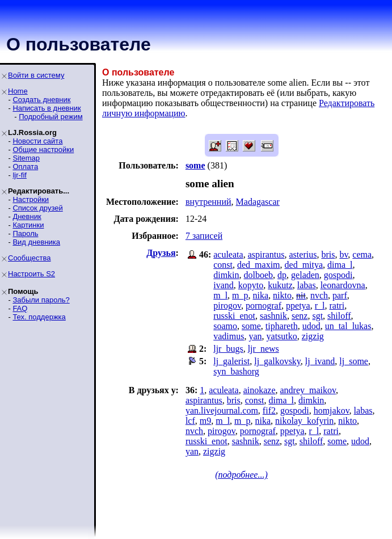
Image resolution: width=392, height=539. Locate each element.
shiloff (339, 316)
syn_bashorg (236, 371)
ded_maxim (259, 265)
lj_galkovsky (277, 361)
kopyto (251, 285)
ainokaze (260, 390)
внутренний (208, 202)
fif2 (269, 410)
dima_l (340, 265)
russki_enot (234, 316)
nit (301, 295)
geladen (305, 275)
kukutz (280, 285)
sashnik (273, 316)
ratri (337, 306)
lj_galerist (231, 361)
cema (362, 254)
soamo (225, 326)
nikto (282, 295)
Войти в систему (36, 75)
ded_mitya (304, 265)
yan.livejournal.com (222, 410)
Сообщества (29, 258)
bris (328, 254)
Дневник (27, 216)
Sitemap (26, 158)
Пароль (25, 233)
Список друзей (37, 208)
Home (18, 91)
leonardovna (343, 285)
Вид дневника (36, 242)
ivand (224, 285)
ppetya (298, 306)
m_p (240, 295)
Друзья (161, 253)
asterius (303, 254)
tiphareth (282, 326)
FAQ (20, 308)
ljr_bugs (228, 349)
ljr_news (264, 349)
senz (300, 316)
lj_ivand (320, 361)
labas (307, 285)
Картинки (28, 225)
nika (261, 295)
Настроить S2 (31, 274)
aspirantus (266, 254)
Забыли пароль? (41, 300)
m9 (205, 421)
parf (340, 295)
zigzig (313, 336)
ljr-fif (20, 175)
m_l (220, 295)
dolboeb (259, 275)
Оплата (25, 167)
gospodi (338, 275)
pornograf (264, 306)
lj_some (354, 361)
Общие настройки (43, 150)
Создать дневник (41, 100)
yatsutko (282, 336)
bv (343, 254)
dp (282, 275)
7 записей (204, 236)
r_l (320, 306)
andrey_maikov (307, 390)
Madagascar (258, 202)
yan (255, 336)
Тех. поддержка (39, 317)
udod (311, 326)
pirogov (227, 306)
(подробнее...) (241, 475)
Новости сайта (37, 141)
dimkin (226, 275)
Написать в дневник (47, 108)
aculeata (228, 254)
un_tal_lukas (348, 326)
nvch (319, 295)
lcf (190, 421)
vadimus (229, 336)
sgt (317, 316)
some (251, 326)
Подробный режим (50, 117)
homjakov (332, 410)
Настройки (31, 199)
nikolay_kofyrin (304, 421)
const (223, 265)
